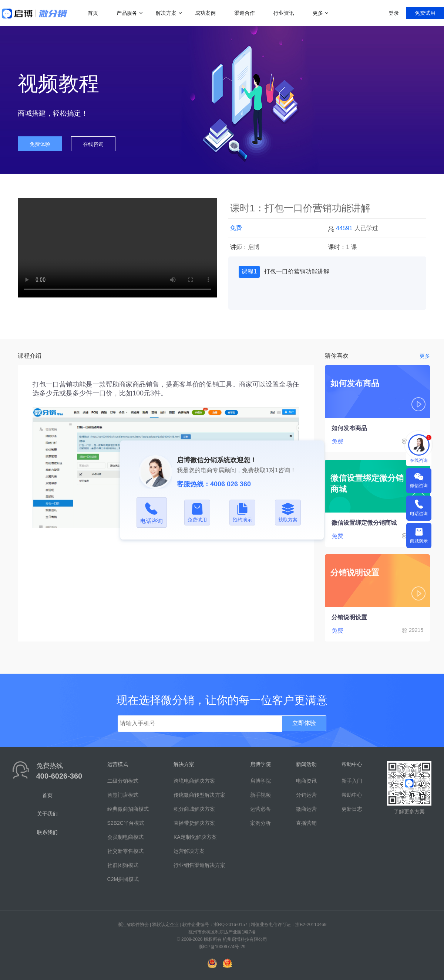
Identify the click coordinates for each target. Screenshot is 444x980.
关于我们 (47, 814)
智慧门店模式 (123, 795)
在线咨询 (93, 144)
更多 (318, 13)
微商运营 (306, 809)
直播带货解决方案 (194, 823)
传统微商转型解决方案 (199, 795)
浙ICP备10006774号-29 (222, 947)
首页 (93, 13)
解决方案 (166, 13)
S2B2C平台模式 (126, 823)
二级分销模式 (123, 781)
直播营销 (306, 823)
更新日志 (352, 809)
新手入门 (352, 781)
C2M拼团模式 (123, 879)
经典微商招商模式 (128, 809)
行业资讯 (284, 13)
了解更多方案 (409, 811)
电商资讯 (306, 781)
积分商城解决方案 (194, 809)
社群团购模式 (123, 865)
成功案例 (205, 13)
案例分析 (260, 823)
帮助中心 (352, 795)
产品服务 (127, 13)
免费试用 (425, 13)
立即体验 (304, 723)
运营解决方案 (189, 851)
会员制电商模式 (125, 837)
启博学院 (260, 781)
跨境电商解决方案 (194, 781)
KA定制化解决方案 (195, 837)
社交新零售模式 (125, 851)
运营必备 (260, 809)
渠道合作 (245, 13)
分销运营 (306, 795)
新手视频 (260, 795)
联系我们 (47, 832)
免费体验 (40, 144)
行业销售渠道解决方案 (199, 865)
